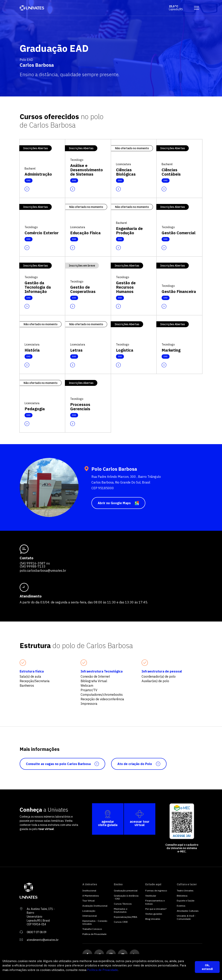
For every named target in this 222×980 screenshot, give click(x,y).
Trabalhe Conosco (92, 929)
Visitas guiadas (154, 914)
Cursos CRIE (121, 922)
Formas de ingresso (156, 891)
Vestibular (151, 896)
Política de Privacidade (102, 970)
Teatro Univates (185, 891)
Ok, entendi (207, 967)
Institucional (89, 891)
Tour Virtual (88, 901)
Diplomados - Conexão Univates (95, 922)
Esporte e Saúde (186, 901)
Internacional (90, 916)
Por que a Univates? (156, 909)
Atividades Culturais (188, 911)
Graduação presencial (126, 891)
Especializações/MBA (126, 917)
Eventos (181, 906)
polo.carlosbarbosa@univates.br (43, 571)
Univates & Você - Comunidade (186, 917)
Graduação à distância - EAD (126, 897)
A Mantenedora (91, 896)
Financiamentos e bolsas (155, 902)
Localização (89, 911)
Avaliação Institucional (95, 906)
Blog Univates (153, 919)
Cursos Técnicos (123, 904)
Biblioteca (182, 896)
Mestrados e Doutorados (121, 910)
